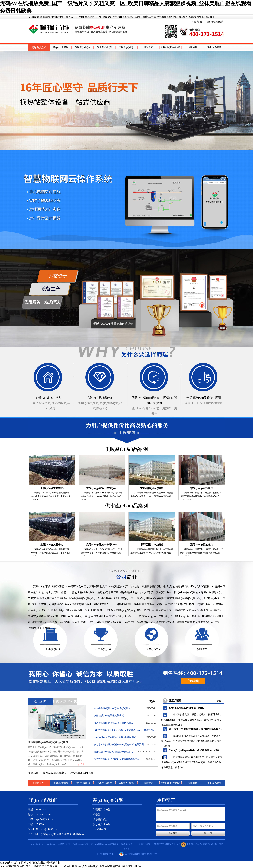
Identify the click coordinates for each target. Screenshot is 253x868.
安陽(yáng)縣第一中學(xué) (102, 488)
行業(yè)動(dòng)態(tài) (65, 702)
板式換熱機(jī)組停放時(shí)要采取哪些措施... (125, 759)
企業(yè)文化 (154, 649)
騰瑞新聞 (149, 47)
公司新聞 (40, 701)
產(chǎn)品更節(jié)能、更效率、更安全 (154, 405)
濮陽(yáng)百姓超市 (202, 488)
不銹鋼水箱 (99, 829)
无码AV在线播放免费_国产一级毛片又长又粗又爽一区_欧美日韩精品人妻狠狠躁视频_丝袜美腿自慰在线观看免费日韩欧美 (71, 866)
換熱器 (97, 814)
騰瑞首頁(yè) (39, 47)
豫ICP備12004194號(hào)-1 (167, 844)
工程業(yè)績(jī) (126, 47)
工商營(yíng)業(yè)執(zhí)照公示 (138, 854)
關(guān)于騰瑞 (61, 47)
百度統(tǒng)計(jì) (105, 854)
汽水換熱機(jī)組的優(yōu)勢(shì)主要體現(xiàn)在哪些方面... (125, 731)
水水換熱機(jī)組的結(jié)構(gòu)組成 (48, 742)
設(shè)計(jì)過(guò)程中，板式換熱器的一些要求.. (190, 751)
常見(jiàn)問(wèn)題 (170, 47)
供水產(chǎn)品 (105, 47)
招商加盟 (197, 22)
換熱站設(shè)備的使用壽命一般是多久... (120, 752)
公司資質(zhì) (103, 649)
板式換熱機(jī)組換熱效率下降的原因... (125, 723)
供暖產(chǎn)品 (83, 47)
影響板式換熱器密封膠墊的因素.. (187, 708)
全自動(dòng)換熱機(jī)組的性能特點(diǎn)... (125, 738)
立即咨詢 (193, 681)
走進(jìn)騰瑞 (53, 649)
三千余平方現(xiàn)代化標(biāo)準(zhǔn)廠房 (48, 402)
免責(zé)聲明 (145, 844)
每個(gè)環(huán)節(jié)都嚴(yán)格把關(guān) (100, 402)
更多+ (152, 702)
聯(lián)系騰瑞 (215, 22)
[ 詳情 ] (82, 764)
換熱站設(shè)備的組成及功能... (125, 716)
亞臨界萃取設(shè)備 (81, 773)
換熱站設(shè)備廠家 (55, 773)
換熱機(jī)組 (100, 819)
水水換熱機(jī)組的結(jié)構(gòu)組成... (125, 708)
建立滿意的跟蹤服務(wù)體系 (204, 400)
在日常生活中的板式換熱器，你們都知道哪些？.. (195, 729)
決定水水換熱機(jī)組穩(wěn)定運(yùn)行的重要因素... (125, 746)
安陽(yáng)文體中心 (52, 488)
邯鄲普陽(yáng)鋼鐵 (152, 488)
